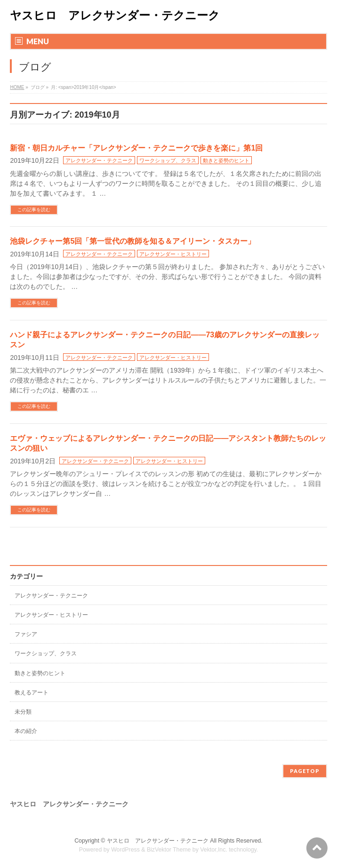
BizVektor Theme (169, 850)
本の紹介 (26, 731)
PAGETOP (305, 771)
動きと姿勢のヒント (226, 160)
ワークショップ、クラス (168, 160)
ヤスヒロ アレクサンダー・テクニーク (115, 15)
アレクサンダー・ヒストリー (173, 254)
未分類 (23, 712)
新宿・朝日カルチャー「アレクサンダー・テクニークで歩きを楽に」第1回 (136, 148)
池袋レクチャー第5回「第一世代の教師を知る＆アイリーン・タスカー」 (132, 241)
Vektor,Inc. (214, 850)
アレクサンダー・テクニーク (99, 160)
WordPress (125, 850)
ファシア (26, 634)
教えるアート (32, 693)
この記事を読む (34, 210)
